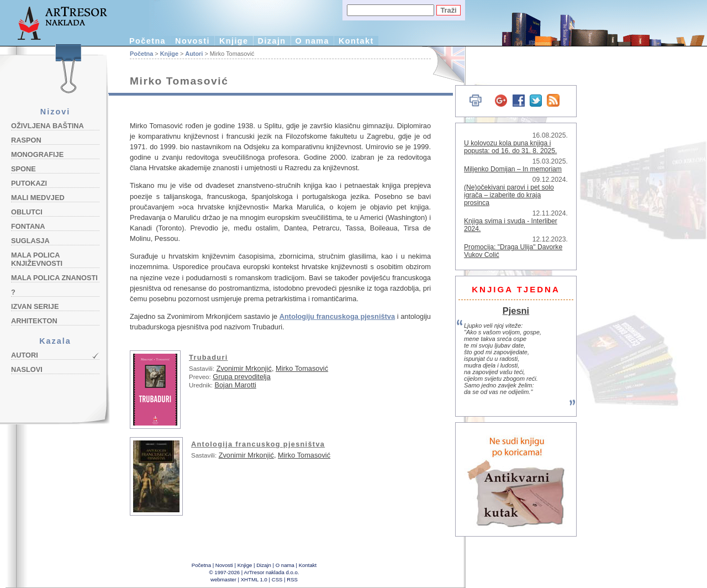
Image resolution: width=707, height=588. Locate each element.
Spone (23, 169)
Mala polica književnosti (37, 259)
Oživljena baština (48, 126)
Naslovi (27, 369)
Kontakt (356, 41)
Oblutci (27, 212)
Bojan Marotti (235, 385)
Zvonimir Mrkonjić (244, 368)
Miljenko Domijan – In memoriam (513, 169)
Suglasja (30, 241)
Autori (25, 355)
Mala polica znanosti (54, 278)
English (442, 65)
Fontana (28, 226)
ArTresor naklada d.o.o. (272, 572)
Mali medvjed (38, 198)
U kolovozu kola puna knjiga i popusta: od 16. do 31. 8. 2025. (510, 147)
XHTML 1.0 (254, 579)
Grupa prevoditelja (242, 377)
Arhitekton (34, 321)
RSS (292, 579)
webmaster (223, 579)
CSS (277, 579)
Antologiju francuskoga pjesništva (337, 316)
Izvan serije (35, 306)
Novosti (192, 41)
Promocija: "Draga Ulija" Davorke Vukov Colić (513, 251)
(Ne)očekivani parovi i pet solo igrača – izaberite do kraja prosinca (509, 195)
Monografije (37, 154)
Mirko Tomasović (302, 368)
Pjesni (516, 311)
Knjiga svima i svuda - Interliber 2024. (511, 225)
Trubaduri (209, 357)
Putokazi (29, 183)
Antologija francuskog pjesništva (258, 444)
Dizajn (272, 41)
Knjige (234, 41)
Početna (147, 41)
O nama (312, 41)
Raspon (26, 140)
